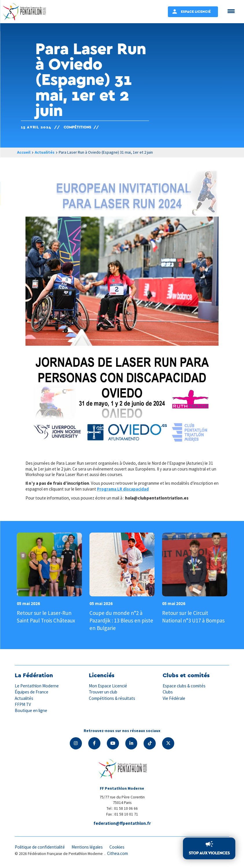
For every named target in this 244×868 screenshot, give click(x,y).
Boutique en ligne (31, 710)
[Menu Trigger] (231, 11)
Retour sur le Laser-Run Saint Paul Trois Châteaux (46, 616)
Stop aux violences (209, 853)
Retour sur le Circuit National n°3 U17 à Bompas (193, 616)
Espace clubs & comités (184, 685)
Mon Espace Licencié (108, 685)
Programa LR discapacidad (123, 489)
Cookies (117, 847)
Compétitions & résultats (112, 698)
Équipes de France (32, 692)
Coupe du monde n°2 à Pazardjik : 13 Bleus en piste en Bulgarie (121, 620)
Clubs (168, 692)
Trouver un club (103, 692)
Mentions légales (87, 847)
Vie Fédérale (174, 698)
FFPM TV (23, 704)
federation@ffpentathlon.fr (122, 823)
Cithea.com (118, 853)
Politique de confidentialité (40, 847)
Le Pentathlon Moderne (37, 685)
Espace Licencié (196, 11)
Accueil (24, 152)
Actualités (45, 152)
